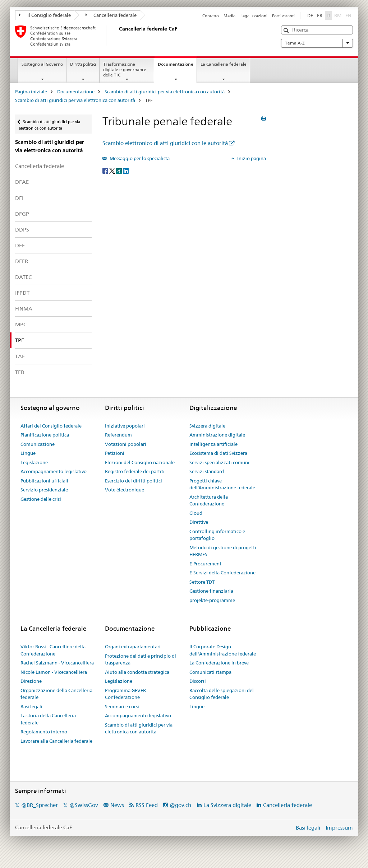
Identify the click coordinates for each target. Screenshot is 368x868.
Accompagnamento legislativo (54, 471)
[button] (287, 30)
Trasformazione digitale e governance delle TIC (125, 69)
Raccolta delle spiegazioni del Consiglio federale (222, 694)
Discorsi (198, 681)
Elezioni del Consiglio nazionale (140, 462)
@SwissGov (84, 805)
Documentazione (177, 66)
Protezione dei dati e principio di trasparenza (141, 659)
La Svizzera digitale (227, 805)
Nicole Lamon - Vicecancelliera (54, 672)
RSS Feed (147, 805)
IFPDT (22, 293)
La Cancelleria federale (224, 64)
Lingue (28, 453)
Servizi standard (207, 471)
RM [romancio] (339, 15)
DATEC (23, 277)
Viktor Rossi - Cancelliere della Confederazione (53, 650)
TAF (20, 356)
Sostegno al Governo (42, 64)
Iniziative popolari (125, 426)
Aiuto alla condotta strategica (137, 672)
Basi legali (31, 706)
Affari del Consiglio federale (51, 426)
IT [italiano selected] (328, 15)
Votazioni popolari (126, 444)
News (117, 805)
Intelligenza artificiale (213, 444)
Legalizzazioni (254, 16)
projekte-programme (212, 600)
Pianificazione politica (45, 435)
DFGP (22, 214)
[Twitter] (113, 170)
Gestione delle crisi (41, 499)
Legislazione (34, 462)
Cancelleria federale (111, 15)
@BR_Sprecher (40, 805)
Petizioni (115, 453)
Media (229, 16)
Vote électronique (125, 490)
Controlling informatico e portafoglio (217, 535)
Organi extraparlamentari (133, 647)
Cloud (196, 513)
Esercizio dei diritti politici (134, 481)
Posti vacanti (283, 16)
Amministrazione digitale (217, 435)
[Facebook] (106, 170)
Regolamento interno (44, 732)
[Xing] (119, 170)
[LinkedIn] (126, 170)
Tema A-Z (317, 43)
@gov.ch (180, 805)
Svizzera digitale (207, 426)
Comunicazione (38, 444)
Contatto (211, 16)
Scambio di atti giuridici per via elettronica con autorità (165, 92)
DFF (20, 245)
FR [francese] (320, 15)
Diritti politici (83, 64)
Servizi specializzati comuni (219, 462)
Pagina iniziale (31, 92)
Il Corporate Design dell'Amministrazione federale (223, 650)
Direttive (199, 522)
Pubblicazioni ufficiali (44, 481)
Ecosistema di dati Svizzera (218, 453)
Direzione (31, 681)
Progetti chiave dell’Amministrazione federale (222, 484)
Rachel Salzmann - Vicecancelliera (57, 663)
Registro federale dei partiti (135, 471)
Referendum (118, 435)
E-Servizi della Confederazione (222, 573)
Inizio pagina (251, 158)
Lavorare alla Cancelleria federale (56, 741)
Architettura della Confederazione (209, 500)
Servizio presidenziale (44, 490)
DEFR (22, 261)
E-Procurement (205, 564)
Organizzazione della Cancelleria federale (56, 694)
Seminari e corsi (122, 706)
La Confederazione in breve (219, 663)
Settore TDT (202, 582)
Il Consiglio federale (45, 15)
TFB (20, 372)
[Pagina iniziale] (118, 36)
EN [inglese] (349, 15)
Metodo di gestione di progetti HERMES (223, 551)
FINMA (24, 309)
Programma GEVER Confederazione (125, 694)
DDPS (22, 230)
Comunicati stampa (210, 672)
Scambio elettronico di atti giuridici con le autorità (165, 143)
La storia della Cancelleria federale (48, 719)
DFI (19, 198)
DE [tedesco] (310, 15)
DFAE (22, 182)
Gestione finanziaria (211, 591)
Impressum (339, 828)
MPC (21, 324)
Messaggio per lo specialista (139, 158)
